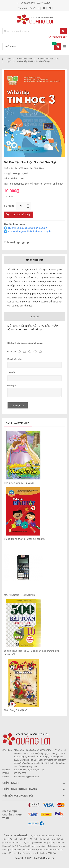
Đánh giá (34, 317)
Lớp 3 (9, 61)
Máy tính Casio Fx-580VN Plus (19, 595)
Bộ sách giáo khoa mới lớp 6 (32, 846)
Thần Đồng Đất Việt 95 (15, 710)
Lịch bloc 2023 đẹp (48, 853)
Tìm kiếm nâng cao (57, 37)
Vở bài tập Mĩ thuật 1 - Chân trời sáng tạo (25, 539)
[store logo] (34, 19)
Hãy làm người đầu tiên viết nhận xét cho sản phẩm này (34, 184)
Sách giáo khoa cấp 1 (49, 59)
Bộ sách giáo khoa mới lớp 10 (28, 850)
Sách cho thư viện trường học (22, 853)
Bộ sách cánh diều (18, 839)
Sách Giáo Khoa (25, 59)
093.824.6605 (20, 773)
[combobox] (31, 31)
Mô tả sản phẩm (34, 260)
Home (9, 59)
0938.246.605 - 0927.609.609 (36, 3)
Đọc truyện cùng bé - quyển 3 (19, 483)
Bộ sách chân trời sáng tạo (42, 839)
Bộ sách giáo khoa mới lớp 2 (37, 843)
